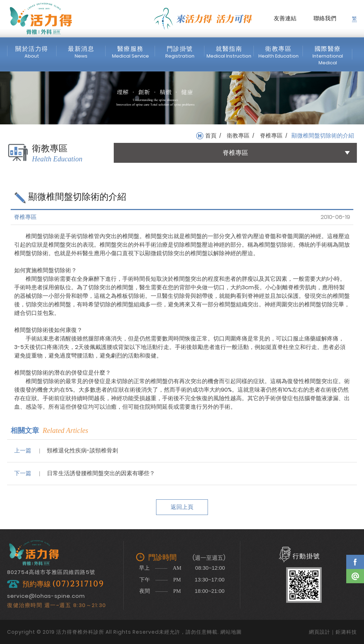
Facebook (355, 562)
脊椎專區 (271, 136)
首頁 (211, 136)
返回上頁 (182, 507)
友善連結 (285, 18)
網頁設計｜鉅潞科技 (333, 632)
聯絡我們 (325, 18)
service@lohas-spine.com (46, 596)
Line (355, 576)
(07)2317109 (78, 584)
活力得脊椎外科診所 (41, 18)
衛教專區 (238, 136)
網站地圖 (231, 632)
